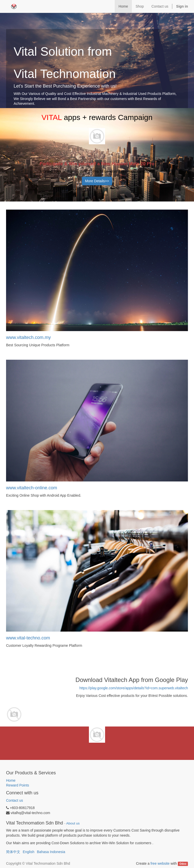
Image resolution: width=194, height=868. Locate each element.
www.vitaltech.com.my (28, 337)
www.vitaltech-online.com (32, 488)
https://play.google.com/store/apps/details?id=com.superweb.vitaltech (134, 688)
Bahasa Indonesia (51, 852)
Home (11, 780)
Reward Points (18, 785)
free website (160, 863)
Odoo (183, 864)
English (29, 852)
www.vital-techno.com (28, 638)
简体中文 (13, 852)
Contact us (15, 800)
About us (73, 823)
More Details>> (97, 181)
